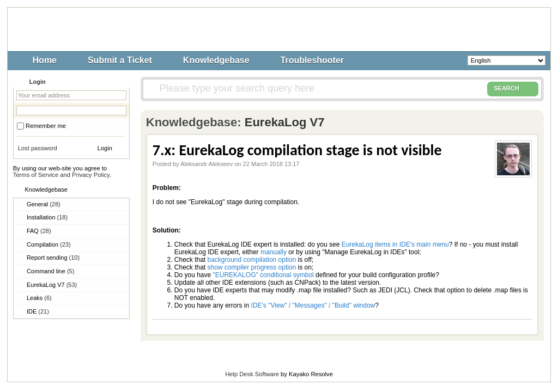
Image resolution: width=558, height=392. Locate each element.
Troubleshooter (312, 60)
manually (274, 252)
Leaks (39, 298)
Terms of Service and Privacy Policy (61, 175)
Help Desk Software (252, 374)
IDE (38, 311)
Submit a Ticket (120, 60)
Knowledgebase (216, 60)
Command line (50, 271)
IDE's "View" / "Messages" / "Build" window (313, 305)
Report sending (53, 258)
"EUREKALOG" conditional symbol (263, 275)
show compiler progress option (252, 267)
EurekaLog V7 (52, 285)
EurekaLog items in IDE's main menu (395, 244)
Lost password (38, 148)
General (44, 204)
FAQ (39, 231)
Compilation (49, 244)
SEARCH (513, 89)
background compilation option (252, 260)
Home (45, 60)
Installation (47, 217)
